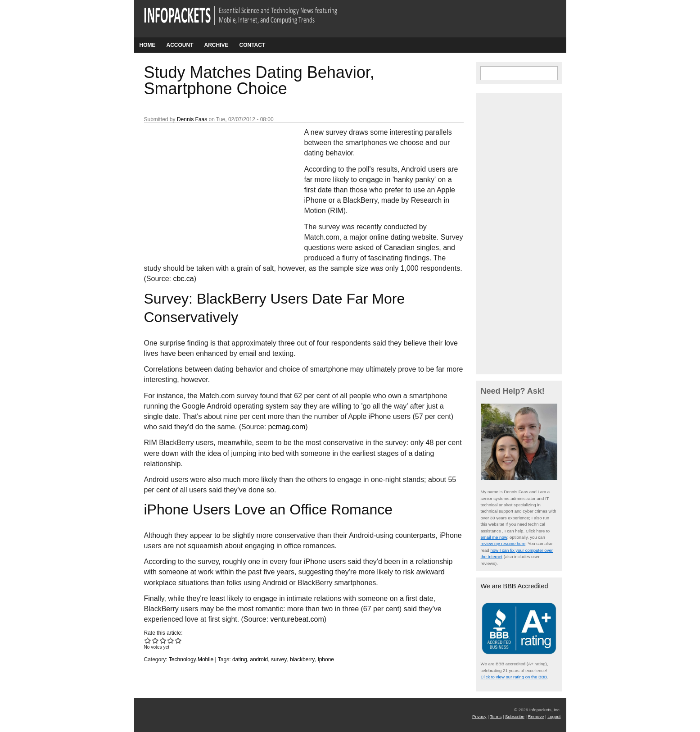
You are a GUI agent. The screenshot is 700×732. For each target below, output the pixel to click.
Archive (217, 45)
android (259, 659)
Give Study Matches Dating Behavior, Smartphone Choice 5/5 (178, 640)
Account (180, 45)
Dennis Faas (192, 119)
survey (279, 659)
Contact (253, 45)
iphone (326, 659)
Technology (183, 659)
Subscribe (515, 716)
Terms (496, 716)
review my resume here (503, 543)
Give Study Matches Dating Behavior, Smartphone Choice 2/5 (156, 640)
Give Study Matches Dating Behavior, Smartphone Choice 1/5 (148, 640)
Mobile (205, 659)
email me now (494, 537)
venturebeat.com (297, 619)
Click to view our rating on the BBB (514, 677)
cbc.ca (183, 279)
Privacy (479, 716)
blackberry (302, 659)
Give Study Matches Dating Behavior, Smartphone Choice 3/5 (163, 640)
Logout (554, 716)
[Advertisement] (212, 187)
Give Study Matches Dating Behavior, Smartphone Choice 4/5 (171, 640)
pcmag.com (287, 427)
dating (240, 659)
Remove (536, 716)
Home (148, 45)
